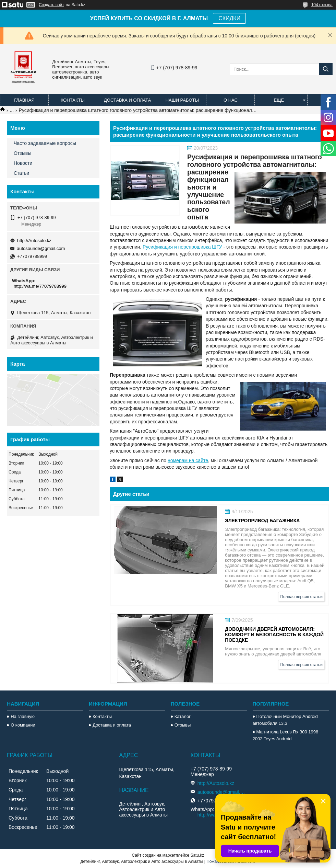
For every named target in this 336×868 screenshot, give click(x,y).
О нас (231, 100)
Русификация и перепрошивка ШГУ (182, 247)
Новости (23, 163)
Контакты (73, 100)
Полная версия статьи (301, 597)
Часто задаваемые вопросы (45, 143)
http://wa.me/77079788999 (40, 286)
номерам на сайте (188, 460)
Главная (24, 100)
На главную (23, 716)
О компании (23, 725)
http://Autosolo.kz (34, 241)
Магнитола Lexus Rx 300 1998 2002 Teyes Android (286, 735)
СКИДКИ (229, 18)
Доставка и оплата (127, 100)
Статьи (21, 173)
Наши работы (182, 100)
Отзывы (22, 153)
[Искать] (326, 69)
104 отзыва (322, 5)
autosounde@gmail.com (41, 248)
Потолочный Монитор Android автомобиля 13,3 (285, 720)
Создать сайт (51, 5)
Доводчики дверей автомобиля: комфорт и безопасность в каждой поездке (274, 635)
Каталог (183, 716)
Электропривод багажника (262, 521)
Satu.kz (197, 855)
